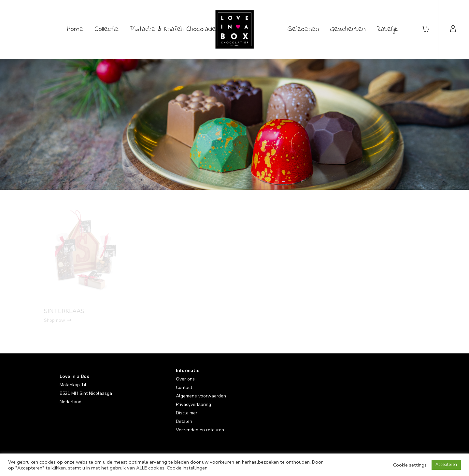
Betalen (184, 421)
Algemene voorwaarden (201, 396)
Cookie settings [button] (410, 465)
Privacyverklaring (193, 404)
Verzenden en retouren (200, 430)
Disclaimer (187, 413)
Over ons (185, 379)
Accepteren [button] (446, 465)
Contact (184, 387)
